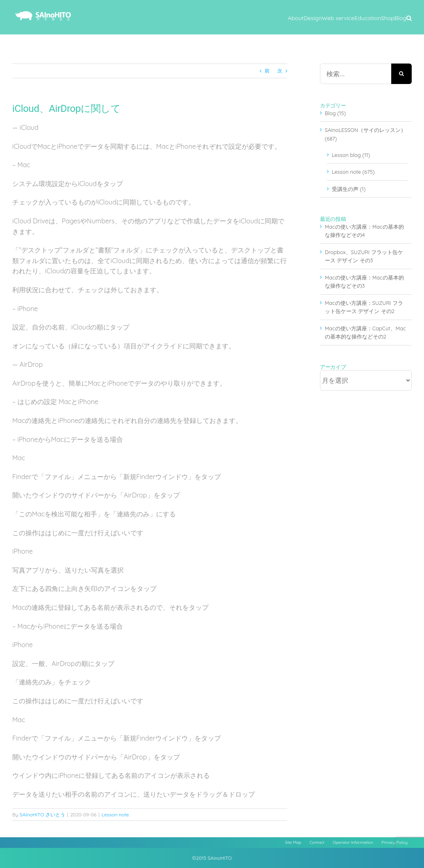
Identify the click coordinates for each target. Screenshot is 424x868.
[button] (409, 17)
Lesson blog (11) (351, 155)
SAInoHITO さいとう (42, 815)
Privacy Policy (395, 842)
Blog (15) (336, 113)
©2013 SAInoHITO (212, 858)
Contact (317, 842)
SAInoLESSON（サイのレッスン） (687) (365, 134)
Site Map (293, 842)
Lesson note (115, 815)
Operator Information (353, 842)
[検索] (401, 74)
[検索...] (356, 74)
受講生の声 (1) (349, 189)
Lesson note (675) (353, 172)
